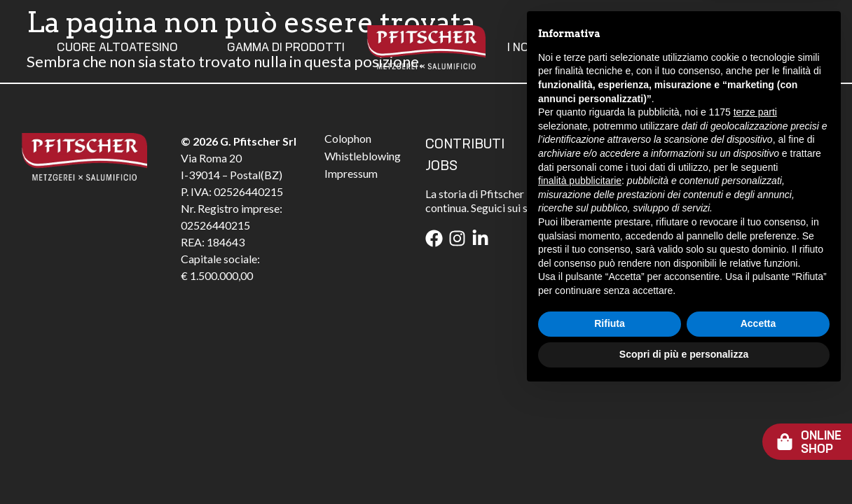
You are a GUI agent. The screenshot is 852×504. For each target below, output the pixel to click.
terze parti (755, 224)
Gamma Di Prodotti (286, 48)
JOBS (441, 167)
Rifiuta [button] (610, 435)
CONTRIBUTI (465, 145)
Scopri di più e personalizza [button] (684, 465)
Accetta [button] (758, 435)
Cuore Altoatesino (117, 48)
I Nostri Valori (553, 48)
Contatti (677, 48)
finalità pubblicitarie (580, 292)
